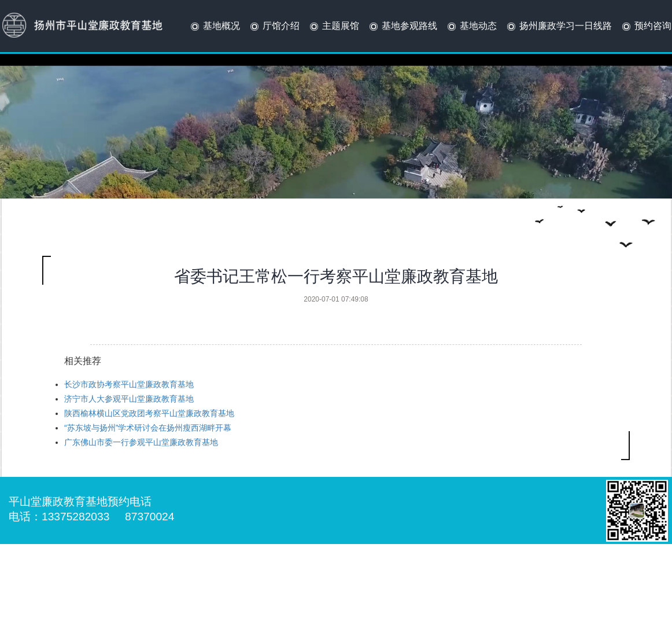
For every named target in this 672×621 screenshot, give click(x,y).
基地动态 (471, 27)
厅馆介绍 (274, 27)
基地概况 (214, 27)
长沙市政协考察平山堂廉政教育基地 (129, 384)
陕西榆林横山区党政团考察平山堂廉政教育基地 (149, 413)
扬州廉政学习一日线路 (558, 27)
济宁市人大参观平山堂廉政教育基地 (129, 399)
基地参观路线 (402, 27)
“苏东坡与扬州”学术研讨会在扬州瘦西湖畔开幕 (148, 428)
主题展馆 (333, 27)
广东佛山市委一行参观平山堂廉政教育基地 (141, 442)
